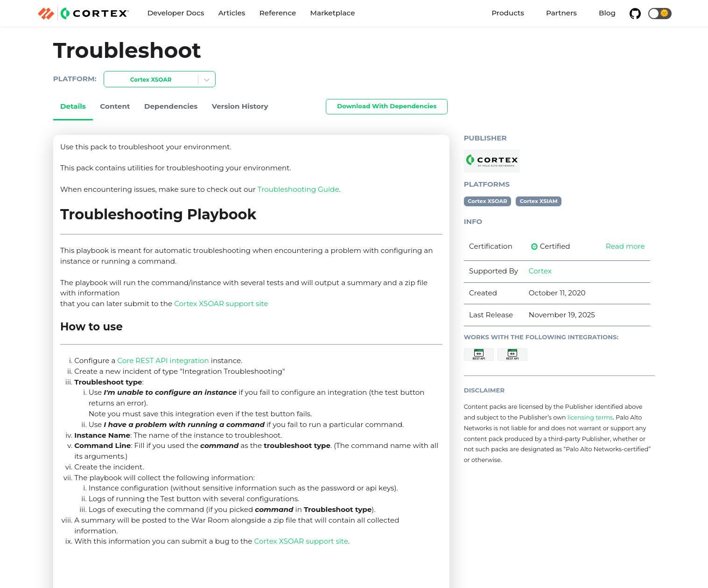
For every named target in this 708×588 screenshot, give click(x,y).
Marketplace (333, 13)
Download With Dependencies (387, 106)
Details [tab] (73, 106)
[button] (660, 14)
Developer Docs (176, 13)
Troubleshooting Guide (298, 189)
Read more (625, 246)
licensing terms (590, 417)
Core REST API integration (163, 360)
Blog (607, 13)
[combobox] (110, 80)
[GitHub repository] (635, 14)
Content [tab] (115, 106)
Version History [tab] (240, 106)
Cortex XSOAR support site (221, 304)
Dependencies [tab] (171, 106)
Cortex (540, 271)
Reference (278, 13)
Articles (232, 13)
